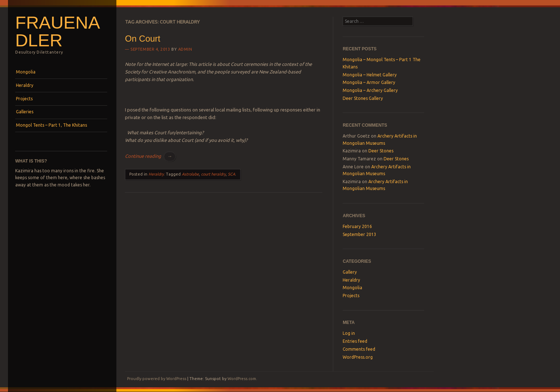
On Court (143, 39)
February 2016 (357, 226)
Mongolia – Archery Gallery (370, 90)
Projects (24, 99)
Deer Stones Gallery (363, 98)
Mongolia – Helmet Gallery (370, 75)
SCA (231, 174)
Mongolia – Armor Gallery (369, 82)
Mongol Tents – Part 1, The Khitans (51, 125)
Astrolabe (190, 174)
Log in (349, 333)
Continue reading (150, 156)
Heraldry (25, 85)
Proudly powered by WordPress (157, 379)
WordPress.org (358, 357)
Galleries (25, 112)
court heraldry (213, 174)
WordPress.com (242, 379)
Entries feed (355, 341)
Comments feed (359, 349)
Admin (185, 49)
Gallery (350, 272)
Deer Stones (381, 151)
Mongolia (26, 72)
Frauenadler (58, 31)
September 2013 (360, 234)
